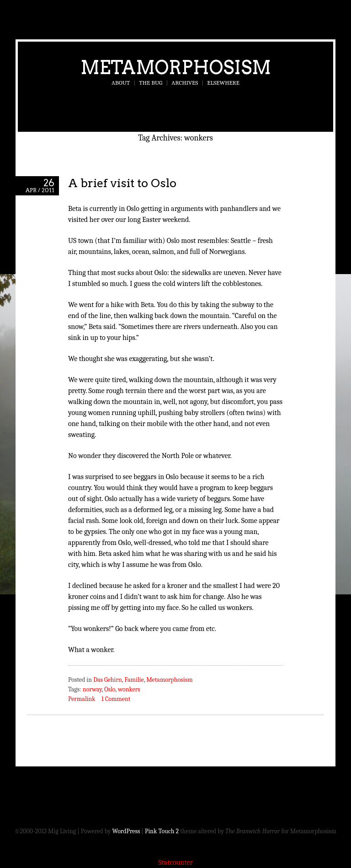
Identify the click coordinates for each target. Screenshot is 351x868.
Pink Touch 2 (162, 831)
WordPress (126, 831)
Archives (185, 83)
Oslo (110, 689)
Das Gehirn (108, 680)
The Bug (151, 83)
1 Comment (116, 699)
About (121, 83)
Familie (134, 680)
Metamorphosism (176, 67)
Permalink (82, 699)
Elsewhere (223, 83)
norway (92, 689)
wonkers (129, 689)
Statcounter (175, 863)
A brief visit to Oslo (122, 183)
